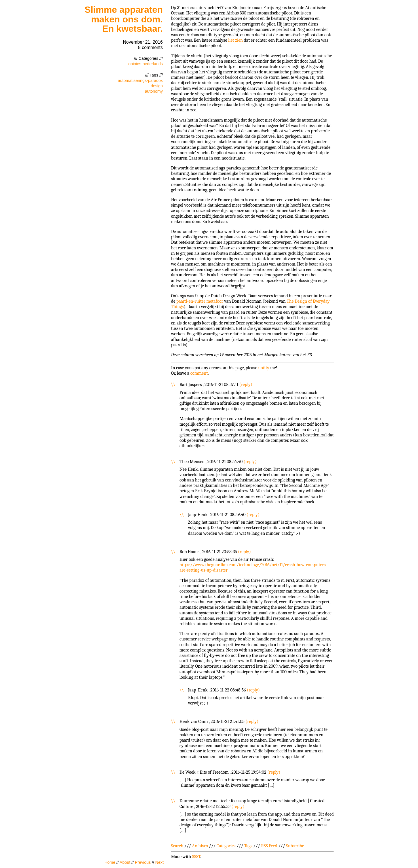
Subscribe (295, 846)
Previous (143, 862)
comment (199, 373)
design (157, 86)
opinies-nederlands (145, 64)
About (125, 862)
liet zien (235, 40)
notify (264, 368)
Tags (248, 846)
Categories (226, 846)
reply (246, 385)
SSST (196, 857)
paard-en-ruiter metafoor (200, 301)
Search (177, 846)
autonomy (154, 91)
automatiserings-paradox (140, 80)
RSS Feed (269, 846)
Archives (200, 846)
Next (159, 862)
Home (110, 862)
